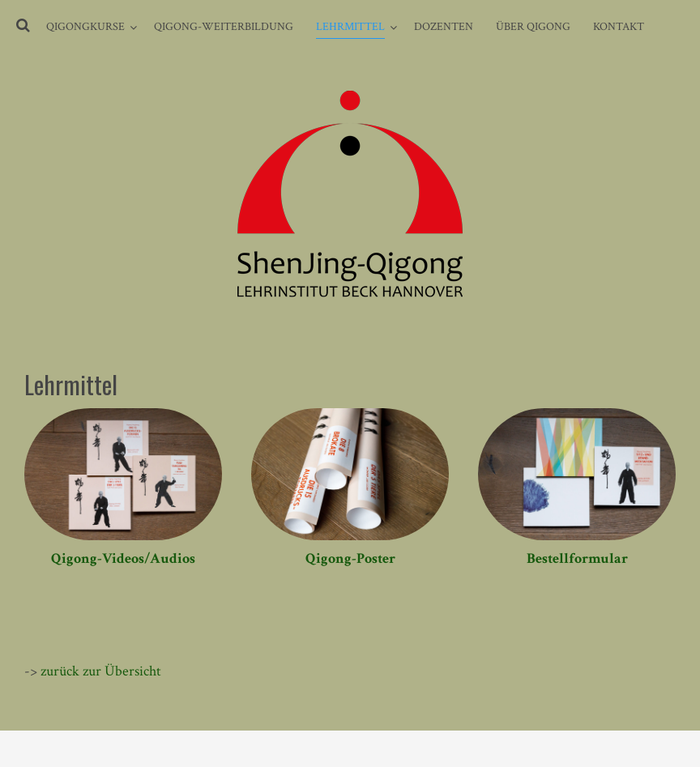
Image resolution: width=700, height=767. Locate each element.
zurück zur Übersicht (101, 671)
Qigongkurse (85, 27)
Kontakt (619, 27)
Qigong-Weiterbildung (224, 27)
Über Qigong (533, 27)
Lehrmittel (350, 27)
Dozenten (444, 27)
